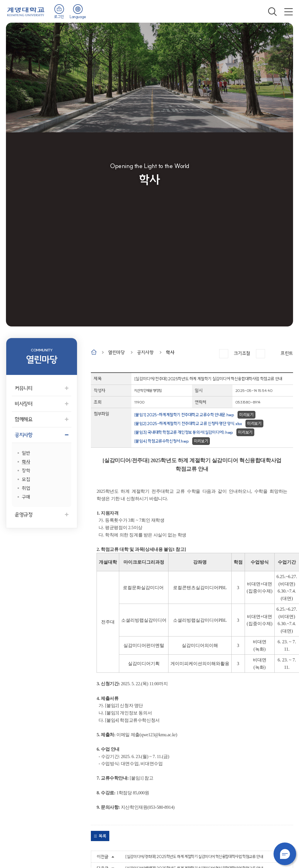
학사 (170, 352)
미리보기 (246, 415)
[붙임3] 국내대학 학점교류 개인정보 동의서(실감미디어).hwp (184, 432)
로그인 (59, 17)
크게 (224, 354)
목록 (102, 836)
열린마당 (116, 352)
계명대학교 (26, 11)
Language (78, 17)
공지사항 (145, 352)
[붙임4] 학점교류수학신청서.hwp (161, 441)
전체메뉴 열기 (289, 12)
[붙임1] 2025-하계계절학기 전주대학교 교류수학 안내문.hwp (184, 415)
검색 (272, 12)
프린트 (287, 353)
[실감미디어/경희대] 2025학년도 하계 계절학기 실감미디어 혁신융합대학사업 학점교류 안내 (194, 857)
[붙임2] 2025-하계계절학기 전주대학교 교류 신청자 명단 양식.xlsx (188, 424)
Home (94, 352)
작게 (260, 354)
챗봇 (285, 854)
